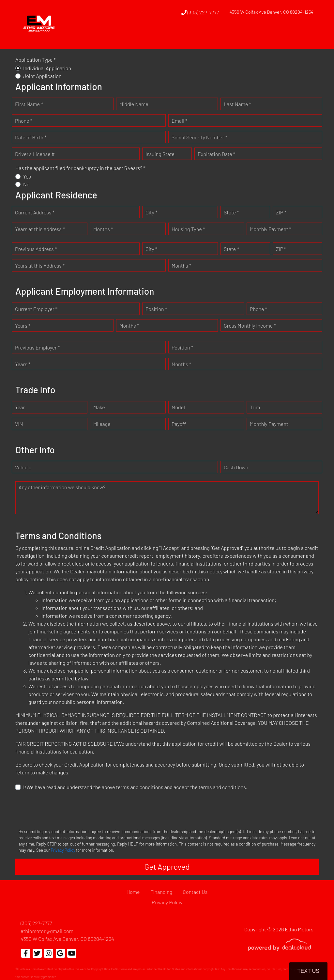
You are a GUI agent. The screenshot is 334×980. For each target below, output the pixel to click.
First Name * (29, 104)
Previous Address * (36, 249)
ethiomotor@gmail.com (47, 931)
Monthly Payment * (271, 229)
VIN (19, 424)
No (26, 184)
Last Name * (237, 104)
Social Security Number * (199, 137)
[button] (179, 37)
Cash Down (236, 467)
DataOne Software (115, 969)
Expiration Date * (216, 154)
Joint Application (42, 76)
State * (231, 212)
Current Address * (35, 212)
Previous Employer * (38, 347)
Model (178, 407)
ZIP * (281, 212)
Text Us (308, 971)
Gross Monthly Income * (250, 326)
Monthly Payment (269, 424)
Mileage (102, 424)
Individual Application (47, 68)
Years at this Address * (40, 229)
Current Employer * (36, 309)
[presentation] (65, 809)
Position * (156, 309)
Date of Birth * (31, 137)
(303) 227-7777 (200, 12)
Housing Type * (188, 229)
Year (20, 407)
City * (151, 212)
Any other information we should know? (62, 487)
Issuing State (160, 154)
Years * (23, 326)
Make (99, 407)
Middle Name (134, 104)
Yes (27, 176)
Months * (103, 229)
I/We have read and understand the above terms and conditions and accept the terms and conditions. (135, 787)
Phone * (24, 121)
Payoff (179, 424)
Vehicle (23, 467)
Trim (255, 407)
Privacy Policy (63, 850)
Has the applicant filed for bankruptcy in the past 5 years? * (80, 168)
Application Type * (36, 60)
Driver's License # (35, 154)
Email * (179, 121)
